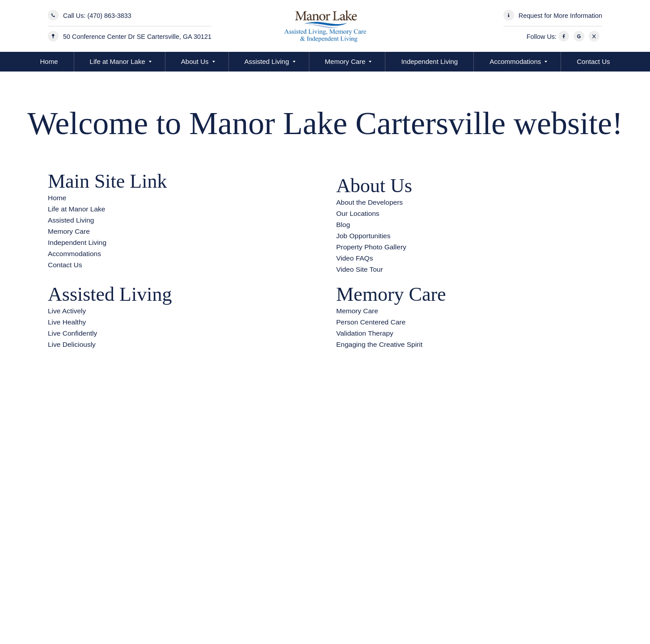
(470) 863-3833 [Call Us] (109, 16)
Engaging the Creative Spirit (379, 344)
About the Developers (369, 202)
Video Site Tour (360, 269)
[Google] (580, 37)
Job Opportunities (363, 236)
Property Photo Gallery (371, 247)
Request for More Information (560, 16)
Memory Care (345, 61)
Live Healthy (67, 322)
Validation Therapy (365, 333)
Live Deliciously (72, 344)
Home (49, 61)
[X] (595, 37)
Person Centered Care (371, 322)
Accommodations (515, 61)
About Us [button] (195, 61)
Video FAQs (355, 258)
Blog (343, 225)
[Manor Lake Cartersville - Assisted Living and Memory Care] (325, 26)
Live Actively (67, 311)
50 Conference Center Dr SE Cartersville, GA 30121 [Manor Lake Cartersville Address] (137, 37)
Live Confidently (72, 333)
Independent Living (429, 61)
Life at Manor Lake (118, 61)
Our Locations (358, 213)
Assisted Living (267, 61)
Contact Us (593, 61)
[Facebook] (565, 37)
